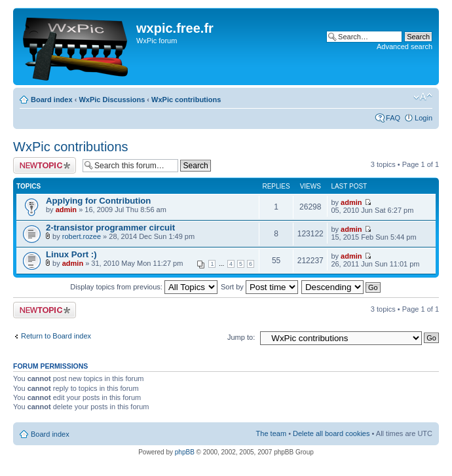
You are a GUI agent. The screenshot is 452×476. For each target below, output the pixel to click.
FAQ (393, 118)
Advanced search (405, 46)
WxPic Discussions (112, 100)
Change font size (423, 97)
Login (424, 118)
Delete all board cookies (331, 433)
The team (271, 433)
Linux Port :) (71, 254)
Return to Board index (56, 336)
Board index (52, 100)
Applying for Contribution (98, 201)
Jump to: (241, 337)
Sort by (259, 287)
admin (66, 210)
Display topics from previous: (144, 287)
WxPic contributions (186, 100)
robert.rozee (82, 236)
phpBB (185, 452)
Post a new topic (45, 165)
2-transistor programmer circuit (110, 228)
